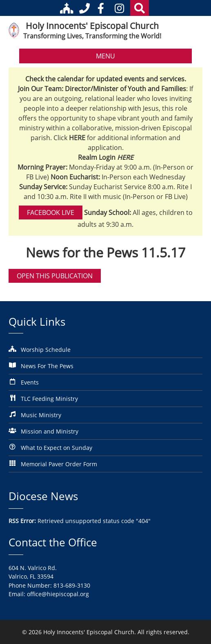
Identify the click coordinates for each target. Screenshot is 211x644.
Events (30, 382)
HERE (125, 157)
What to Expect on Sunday (57, 448)
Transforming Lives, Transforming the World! (92, 36)
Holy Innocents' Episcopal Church (92, 26)
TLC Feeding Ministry (49, 399)
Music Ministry (41, 415)
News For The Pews (47, 366)
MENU (105, 56)
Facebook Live (51, 212)
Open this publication (55, 276)
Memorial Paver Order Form (59, 464)
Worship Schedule (46, 350)
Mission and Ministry (50, 431)
